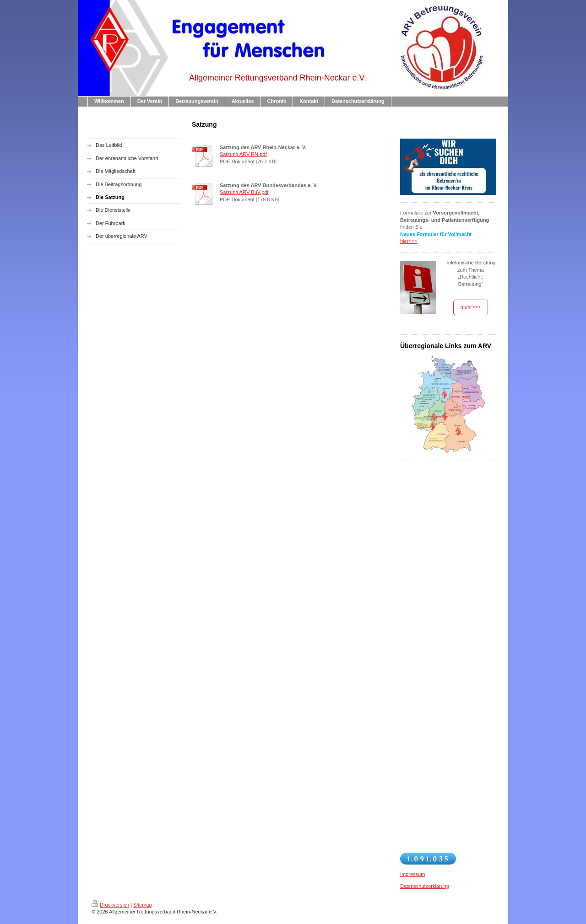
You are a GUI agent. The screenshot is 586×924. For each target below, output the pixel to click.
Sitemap (142, 905)
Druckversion (110, 905)
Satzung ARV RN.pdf (243, 154)
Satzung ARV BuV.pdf (244, 192)
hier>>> (409, 241)
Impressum (412, 874)
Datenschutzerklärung (425, 886)
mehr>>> (471, 307)
